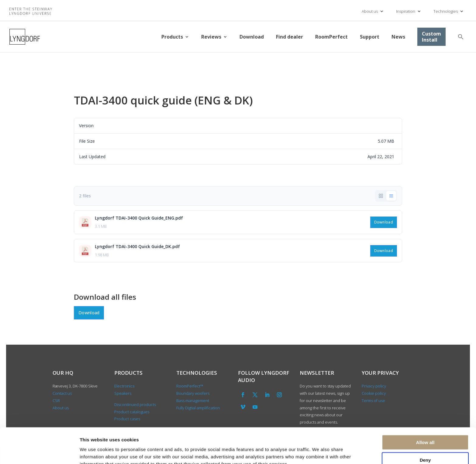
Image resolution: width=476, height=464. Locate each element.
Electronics (124, 386)
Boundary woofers (193, 393)
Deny (425, 429)
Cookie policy (374, 393)
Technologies (446, 11)
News (398, 37)
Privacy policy (374, 386)
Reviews (211, 37)
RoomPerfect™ (190, 386)
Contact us (62, 393)
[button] (461, 37)
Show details (319, 452)
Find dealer (290, 37)
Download (252, 37)
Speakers (123, 393)
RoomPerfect (331, 37)
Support (370, 37)
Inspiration (406, 11)
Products (172, 37)
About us (370, 11)
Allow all (425, 411)
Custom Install (431, 37)
